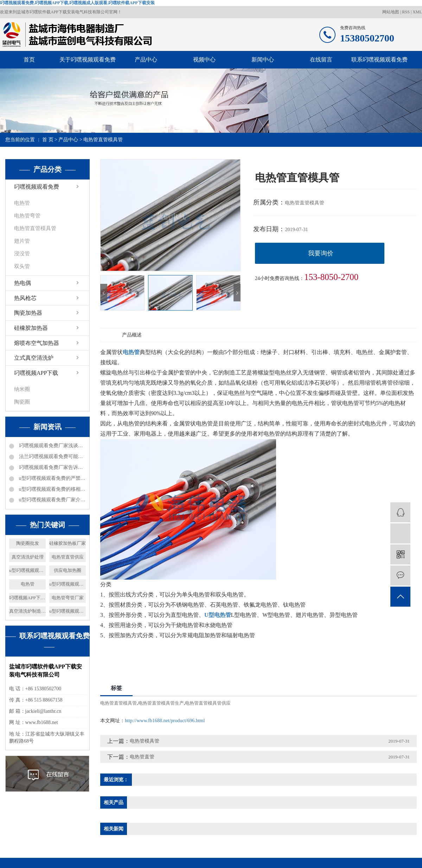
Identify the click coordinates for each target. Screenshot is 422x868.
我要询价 (321, 253)
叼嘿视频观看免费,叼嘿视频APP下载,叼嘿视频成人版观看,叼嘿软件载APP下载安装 (77, 3)
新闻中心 (263, 60)
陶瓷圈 (22, 402)
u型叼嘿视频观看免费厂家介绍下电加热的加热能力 (52, 500)
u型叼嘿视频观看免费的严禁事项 (52, 478)
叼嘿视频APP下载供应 (27, 598)
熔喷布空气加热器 (37, 343)
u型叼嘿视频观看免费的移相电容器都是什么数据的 (52, 489)
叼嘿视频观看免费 (37, 187)
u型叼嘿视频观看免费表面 (68, 584)
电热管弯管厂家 (68, 598)
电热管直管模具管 (103, 140)
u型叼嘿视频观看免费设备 (68, 611)
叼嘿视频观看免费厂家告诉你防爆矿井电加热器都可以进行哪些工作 (52, 467)
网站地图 (391, 12)
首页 (29, 60)
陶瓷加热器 (28, 313)
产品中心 (146, 60)
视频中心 (204, 60)
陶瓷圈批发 (28, 543)
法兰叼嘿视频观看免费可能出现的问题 (52, 456)
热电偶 (23, 283)
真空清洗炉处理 (28, 557)
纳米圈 (22, 389)
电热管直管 (142, 757)
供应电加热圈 (68, 570)
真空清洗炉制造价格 (27, 611)
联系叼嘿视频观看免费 (379, 60)
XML (417, 12)
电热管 (22, 203)
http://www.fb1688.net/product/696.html (165, 721)
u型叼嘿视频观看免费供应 (27, 570)
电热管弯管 (27, 216)
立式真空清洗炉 (34, 358)
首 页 (48, 140)
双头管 (22, 266)
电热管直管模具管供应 (208, 703)
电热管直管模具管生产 (161, 703)
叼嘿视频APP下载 (36, 373)
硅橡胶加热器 (31, 328)
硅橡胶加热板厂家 (68, 543)
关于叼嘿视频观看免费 (88, 60)
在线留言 (321, 60)
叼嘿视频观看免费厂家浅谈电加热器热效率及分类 (52, 446)
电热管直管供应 (68, 557)
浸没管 (22, 254)
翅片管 (22, 241)
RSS (406, 12)
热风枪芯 (25, 298)
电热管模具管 (145, 741)
